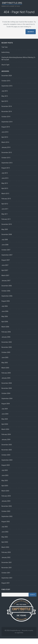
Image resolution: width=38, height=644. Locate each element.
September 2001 (7, 578)
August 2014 (6, 127)
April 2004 (5, 424)
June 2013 (5, 178)
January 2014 (6, 147)
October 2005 (6, 352)
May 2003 (5, 481)
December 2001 (7, 562)
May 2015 (5, 96)
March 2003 (5, 491)
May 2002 (5, 537)
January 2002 (6, 557)
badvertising (5, 52)
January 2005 (6, 378)
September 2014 (7, 122)
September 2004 (7, 399)
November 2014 (7, 111)
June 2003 (5, 475)
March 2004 (5, 429)
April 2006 (5, 322)
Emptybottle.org (12, 3)
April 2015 (5, 101)
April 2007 (5, 270)
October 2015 (6, 81)
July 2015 (5, 91)
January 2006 (6, 337)
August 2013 (6, 168)
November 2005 (7, 347)
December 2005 (7, 342)
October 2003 (6, 455)
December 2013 (7, 153)
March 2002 (5, 547)
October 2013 (6, 158)
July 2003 (5, 470)
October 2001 (6, 573)
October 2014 (6, 117)
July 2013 (5, 173)
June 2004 (5, 414)
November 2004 (7, 388)
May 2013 (5, 183)
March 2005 (5, 368)
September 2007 (7, 255)
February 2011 (6, 219)
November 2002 (7, 506)
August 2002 (6, 522)
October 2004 (6, 393)
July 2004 (5, 409)
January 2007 (6, 281)
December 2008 (7, 234)
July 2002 (5, 527)
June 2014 (5, 132)
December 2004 (7, 383)
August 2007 (6, 260)
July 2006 (5, 306)
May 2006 (5, 316)
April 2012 (5, 204)
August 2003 (6, 465)
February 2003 (6, 496)
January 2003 (6, 501)
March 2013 (5, 194)
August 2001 (6, 583)
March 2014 (5, 142)
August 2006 (6, 301)
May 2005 (5, 363)
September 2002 (7, 516)
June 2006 (5, 311)
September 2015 (7, 86)
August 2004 (6, 404)
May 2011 (5, 214)
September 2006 (7, 296)
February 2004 (6, 434)
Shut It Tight (5, 65)
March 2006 (5, 327)
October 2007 (6, 250)
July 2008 (5, 240)
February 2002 (6, 552)
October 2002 (6, 511)
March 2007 (5, 275)
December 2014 (7, 106)
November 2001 (7, 568)
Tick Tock (5, 47)
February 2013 (6, 199)
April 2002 (5, 542)
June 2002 (5, 532)
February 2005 (6, 373)
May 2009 (5, 229)
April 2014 (5, 137)
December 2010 (7, 224)
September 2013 (7, 163)
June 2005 (5, 357)
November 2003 (7, 450)
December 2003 (7, 445)
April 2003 (5, 486)
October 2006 (6, 291)
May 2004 (5, 419)
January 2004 (6, 440)
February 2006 (6, 332)
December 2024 (7, 76)
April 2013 (5, 188)
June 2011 (5, 209)
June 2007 (5, 265)
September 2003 (7, 460)
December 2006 (7, 286)
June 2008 (5, 245)
